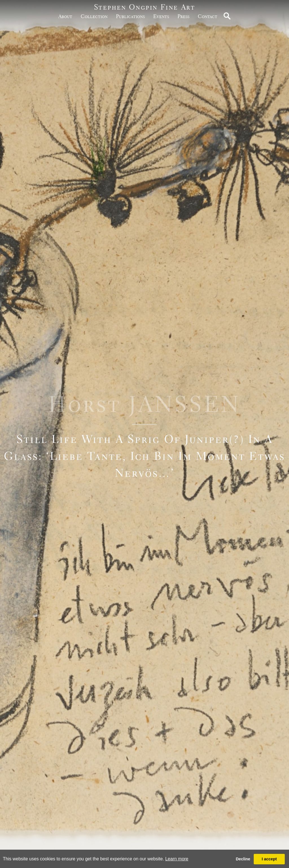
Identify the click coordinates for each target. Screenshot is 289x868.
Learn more (177, 859)
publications (130, 16)
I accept (269, 859)
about (65, 16)
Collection (94, 16)
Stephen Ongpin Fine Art (145, 7)
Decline (243, 859)
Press (183, 16)
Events (161, 16)
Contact (208, 16)
